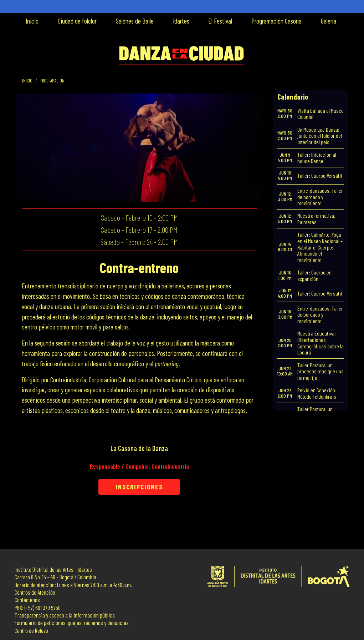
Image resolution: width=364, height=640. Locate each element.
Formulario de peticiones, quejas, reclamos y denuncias (72, 623)
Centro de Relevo (31, 631)
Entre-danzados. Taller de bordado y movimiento (320, 197)
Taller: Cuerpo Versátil (320, 175)
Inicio (32, 21)
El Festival (220, 21)
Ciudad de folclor (77, 21)
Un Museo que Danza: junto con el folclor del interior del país (320, 136)
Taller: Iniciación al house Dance (317, 158)
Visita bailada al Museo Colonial (321, 114)
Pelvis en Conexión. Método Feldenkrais (317, 393)
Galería (329, 21)
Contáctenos (27, 600)
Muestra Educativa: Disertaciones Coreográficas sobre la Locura (321, 343)
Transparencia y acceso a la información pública (65, 615)
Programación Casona (276, 21)
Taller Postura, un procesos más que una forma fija (321, 371)
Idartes (181, 21)
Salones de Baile (135, 21)
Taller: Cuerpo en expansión (314, 275)
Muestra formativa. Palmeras (316, 219)
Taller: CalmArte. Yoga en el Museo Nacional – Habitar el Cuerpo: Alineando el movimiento (320, 247)
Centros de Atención (35, 592)
